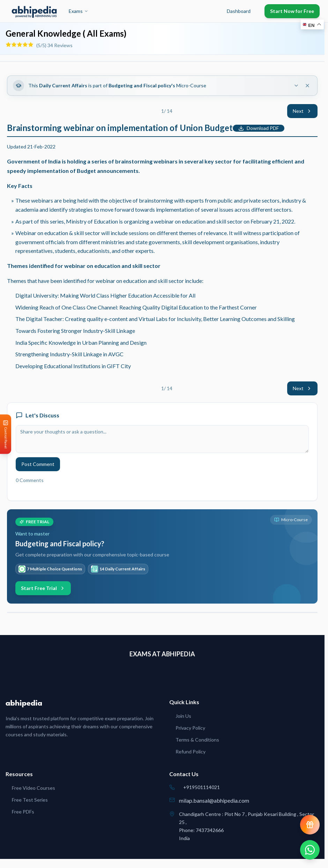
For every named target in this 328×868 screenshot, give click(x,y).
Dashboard (239, 11)
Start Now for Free (292, 11)
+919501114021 (202, 787)
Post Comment (38, 464)
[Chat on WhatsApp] (310, 850)
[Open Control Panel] (6, 434)
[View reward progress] (310, 825)
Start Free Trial (43, 588)
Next (302, 111)
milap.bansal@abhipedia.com (214, 800)
